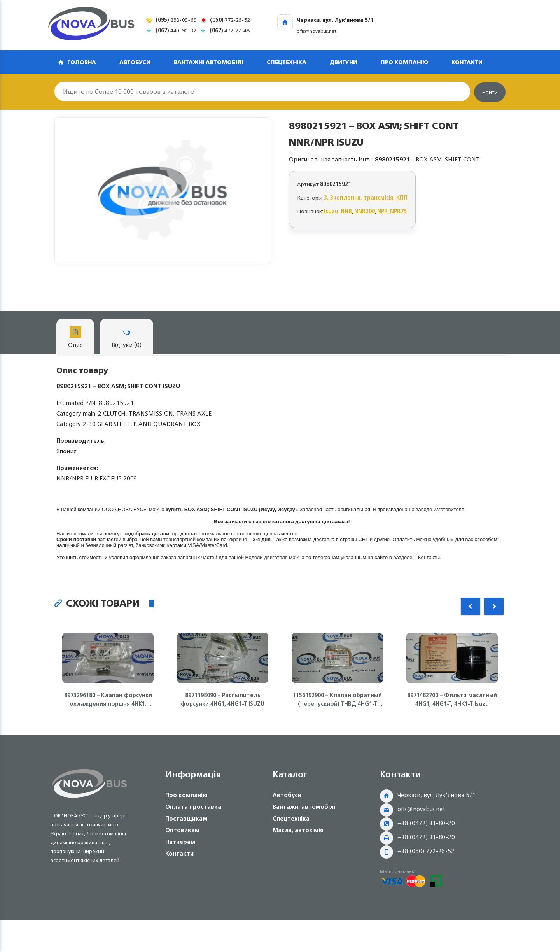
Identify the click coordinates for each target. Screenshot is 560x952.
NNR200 (365, 211)
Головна (82, 62)
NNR (346, 211)
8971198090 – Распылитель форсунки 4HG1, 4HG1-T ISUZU (223, 700)
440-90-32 (176, 30)
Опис (75, 338)
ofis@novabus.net (421, 809)
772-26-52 (230, 20)
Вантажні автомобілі (209, 62)
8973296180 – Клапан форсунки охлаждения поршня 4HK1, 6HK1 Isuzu (108, 700)
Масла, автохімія (298, 830)
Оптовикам (182, 830)
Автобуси (135, 62)
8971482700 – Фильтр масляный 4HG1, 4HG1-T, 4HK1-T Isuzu (452, 700)
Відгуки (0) (127, 338)
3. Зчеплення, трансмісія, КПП (366, 197)
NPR (382, 211)
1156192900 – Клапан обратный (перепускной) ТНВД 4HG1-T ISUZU (337, 700)
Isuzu (331, 211)
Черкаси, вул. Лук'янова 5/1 (437, 795)
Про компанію (404, 62)
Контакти (467, 62)
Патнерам (180, 842)
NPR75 (398, 211)
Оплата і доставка (193, 807)
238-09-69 (176, 20)
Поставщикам (186, 818)
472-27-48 (230, 30)
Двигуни (344, 62)
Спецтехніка (287, 62)
